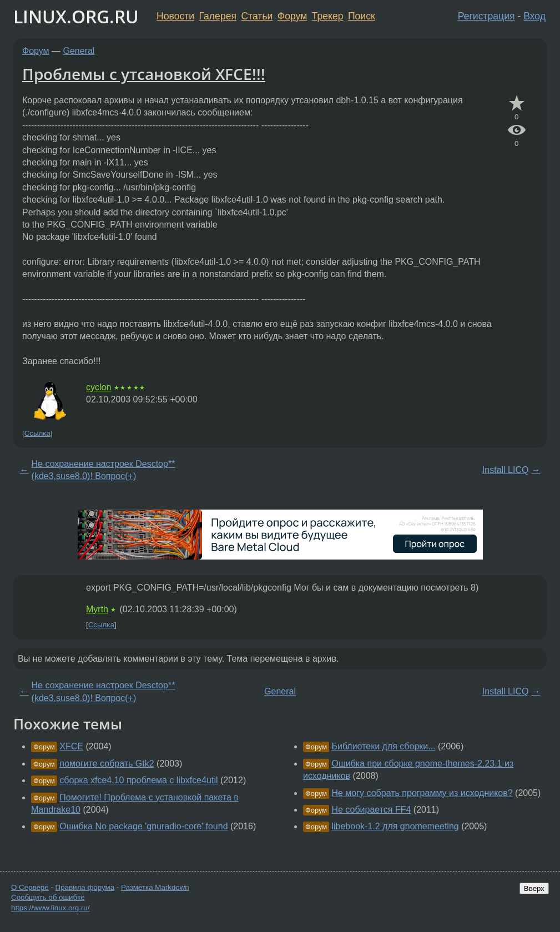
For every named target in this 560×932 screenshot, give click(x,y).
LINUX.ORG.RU (76, 16)
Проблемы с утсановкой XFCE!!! (144, 74)
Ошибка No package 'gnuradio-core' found (143, 826)
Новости (175, 16)
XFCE (71, 746)
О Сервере (30, 887)
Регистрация (486, 16)
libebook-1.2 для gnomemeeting (395, 826)
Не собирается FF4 (371, 810)
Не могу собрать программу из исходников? (422, 793)
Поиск (362, 16)
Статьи (257, 16)
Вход (534, 16)
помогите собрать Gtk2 (107, 764)
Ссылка (37, 433)
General (79, 51)
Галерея (218, 16)
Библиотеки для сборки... (383, 746)
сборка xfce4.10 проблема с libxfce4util (138, 780)
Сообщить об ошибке (48, 897)
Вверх (534, 888)
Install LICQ (506, 470)
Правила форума (85, 887)
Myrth (97, 609)
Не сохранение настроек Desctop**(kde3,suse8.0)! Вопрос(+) (104, 470)
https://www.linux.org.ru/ (50, 908)
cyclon (99, 387)
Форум (292, 16)
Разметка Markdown (155, 887)
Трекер (328, 16)
